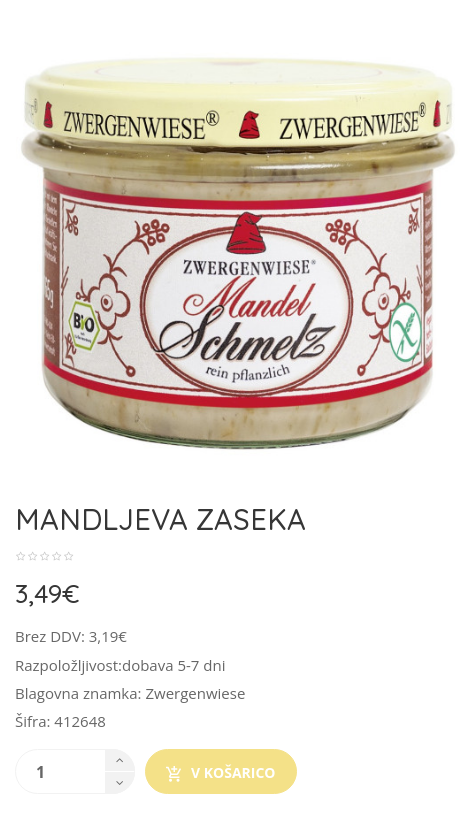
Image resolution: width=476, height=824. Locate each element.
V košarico (221, 773)
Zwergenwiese (195, 693)
